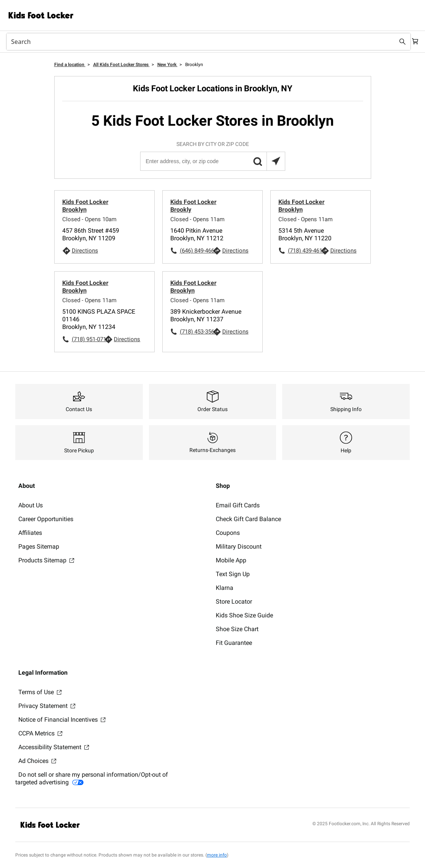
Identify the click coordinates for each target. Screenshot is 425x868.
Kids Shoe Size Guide (244, 615)
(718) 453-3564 (196, 332)
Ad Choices (37, 761)
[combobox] (205, 42)
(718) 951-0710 (88, 339)
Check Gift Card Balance (248, 519)
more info (217, 855)
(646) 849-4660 (196, 251)
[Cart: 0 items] (413, 42)
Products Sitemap (46, 560)
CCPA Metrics (40, 733)
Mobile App (231, 560)
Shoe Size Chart (237, 629)
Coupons (228, 533)
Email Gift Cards (238, 505)
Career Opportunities (46, 519)
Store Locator (234, 602)
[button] (257, 161)
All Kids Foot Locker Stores (121, 65)
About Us (31, 505)
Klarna (225, 588)
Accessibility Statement (54, 747)
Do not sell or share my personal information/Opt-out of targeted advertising (92, 778)
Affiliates (30, 533)
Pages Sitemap (39, 547)
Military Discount (239, 547)
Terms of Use (40, 692)
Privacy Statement (47, 706)
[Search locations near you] (276, 161)
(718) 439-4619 (304, 251)
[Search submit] (395, 42)
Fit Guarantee (234, 643)
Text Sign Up (233, 574)
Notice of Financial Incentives (62, 720)
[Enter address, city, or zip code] (212, 161)
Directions (85, 251)
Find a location (70, 65)
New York (167, 65)
